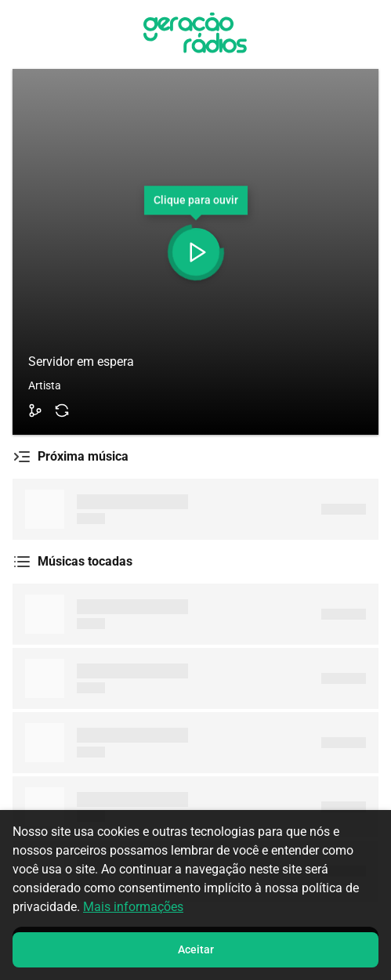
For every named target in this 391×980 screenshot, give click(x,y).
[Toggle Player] (196, 252)
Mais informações (133, 907)
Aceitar (196, 949)
